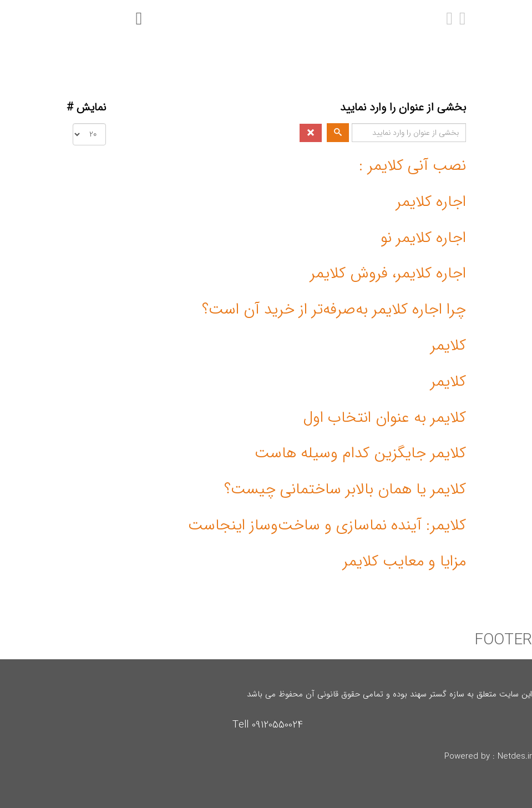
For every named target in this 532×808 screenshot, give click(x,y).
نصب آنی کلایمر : (412, 166)
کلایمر (448, 346)
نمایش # (86, 108)
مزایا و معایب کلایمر (404, 562)
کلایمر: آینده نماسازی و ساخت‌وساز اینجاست (327, 526)
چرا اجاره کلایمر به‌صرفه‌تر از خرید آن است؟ (334, 310)
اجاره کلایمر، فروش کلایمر (388, 274)
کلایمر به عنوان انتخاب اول (385, 418)
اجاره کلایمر (431, 202)
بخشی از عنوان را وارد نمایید (401, 108)
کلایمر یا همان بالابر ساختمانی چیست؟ (345, 489)
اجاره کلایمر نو (423, 238)
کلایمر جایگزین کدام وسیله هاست (360, 453)
